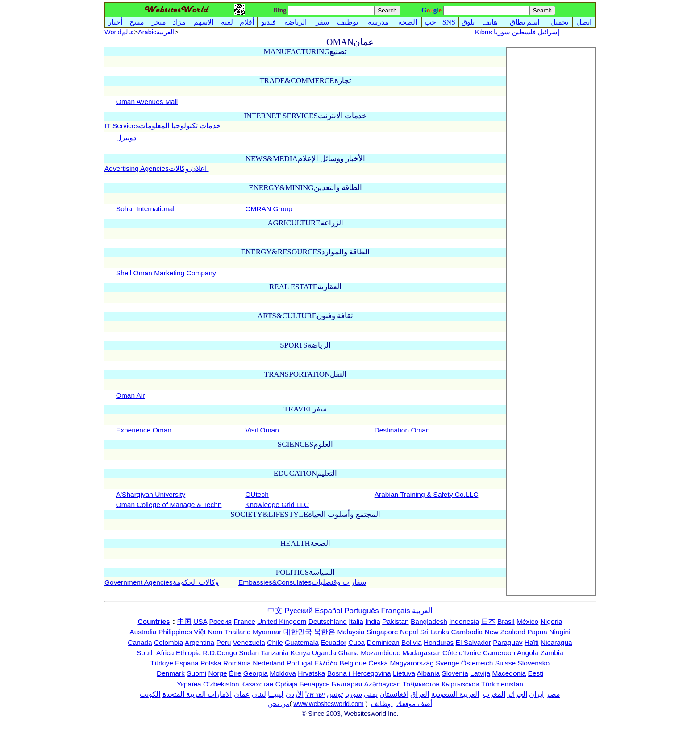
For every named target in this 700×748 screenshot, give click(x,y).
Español (328, 611)
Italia (356, 621)
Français (396, 611)
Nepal (409, 632)
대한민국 (298, 632)
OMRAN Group (269, 209)
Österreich (477, 663)
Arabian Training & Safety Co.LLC (427, 494)
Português (362, 611)
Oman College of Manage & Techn (169, 505)
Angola (528, 653)
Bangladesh (429, 621)
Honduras (439, 642)
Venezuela (249, 642)
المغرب (494, 694)
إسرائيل (548, 32)
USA (200, 621)
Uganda (324, 653)
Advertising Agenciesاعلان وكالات (157, 168)
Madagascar (421, 653)
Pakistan (395, 621)
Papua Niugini (549, 632)
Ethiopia (188, 653)
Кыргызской (460, 684)
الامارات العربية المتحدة (197, 694)
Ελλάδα (326, 663)
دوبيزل (126, 138)
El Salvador (473, 642)
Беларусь (315, 684)
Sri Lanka (435, 632)
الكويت (150, 694)
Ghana (348, 653)
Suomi (196, 673)
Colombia (169, 642)
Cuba (356, 642)
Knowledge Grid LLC (277, 505)
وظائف (382, 704)
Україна (189, 684)
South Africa (155, 653)
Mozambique (381, 653)
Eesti (536, 673)
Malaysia (351, 632)
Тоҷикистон (421, 684)
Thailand (237, 632)
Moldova (283, 673)
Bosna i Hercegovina (359, 673)
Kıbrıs (483, 32)
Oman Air (131, 395)
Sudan (249, 653)
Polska (211, 663)
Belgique (353, 663)
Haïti (532, 642)
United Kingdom (282, 621)
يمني (371, 694)
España (187, 663)
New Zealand (505, 632)
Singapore (382, 632)
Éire (235, 673)
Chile (275, 642)
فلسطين (524, 32)
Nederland (269, 663)
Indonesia (464, 621)
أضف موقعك (414, 704)
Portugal (300, 663)
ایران (536, 694)
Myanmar (267, 632)
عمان (242, 694)
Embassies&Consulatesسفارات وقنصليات (302, 582)
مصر (553, 694)
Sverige (448, 663)
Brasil (506, 621)
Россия (220, 621)
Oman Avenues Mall (147, 102)
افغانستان (394, 694)
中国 (184, 621)
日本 (488, 621)
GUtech (257, 494)
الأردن (295, 694)
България (347, 684)
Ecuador (333, 642)
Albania (428, 673)
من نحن (279, 704)
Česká (378, 663)
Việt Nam (208, 632)
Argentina (200, 642)
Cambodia (467, 632)
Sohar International (145, 209)
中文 (275, 611)
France (245, 621)
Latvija (480, 673)
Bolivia (412, 642)
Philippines (175, 632)
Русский (298, 611)
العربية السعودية (455, 694)
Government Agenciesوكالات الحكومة (162, 582)
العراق (420, 694)
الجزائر (517, 694)
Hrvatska (311, 673)
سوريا (502, 32)
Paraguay (508, 642)
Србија (286, 684)
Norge (217, 673)
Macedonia (509, 673)
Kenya (300, 653)
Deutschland (328, 621)
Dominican (383, 642)
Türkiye (162, 663)
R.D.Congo (220, 653)
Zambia (552, 653)
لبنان (259, 694)
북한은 (325, 632)
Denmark (171, 673)
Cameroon (499, 653)
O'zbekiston (221, 684)
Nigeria (552, 621)
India (373, 621)
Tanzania (275, 653)
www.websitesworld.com (328, 704)
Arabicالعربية (156, 32)
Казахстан (257, 684)
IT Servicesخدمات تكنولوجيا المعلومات (162, 126)
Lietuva (404, 673)
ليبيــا (276, 694)
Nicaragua (556, 642)
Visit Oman (262, 430)
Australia (143, 632)
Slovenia (455, 673)
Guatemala (302, 642)
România (237, 663)
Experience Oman (144, 430)
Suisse (506, 663)
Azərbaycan (382, 684)
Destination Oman (402, 430)
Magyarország (412, 663)
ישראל (315, 694)
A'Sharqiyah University (151, 494)
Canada (140, 642)
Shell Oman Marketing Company (166, 273)
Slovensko (534, 663)
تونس (335, 694)
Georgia (256, 673)
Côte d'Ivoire (462, 653)
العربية (422, 611)
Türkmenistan (502, 684)
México (527, 621)
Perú (224, 642)
